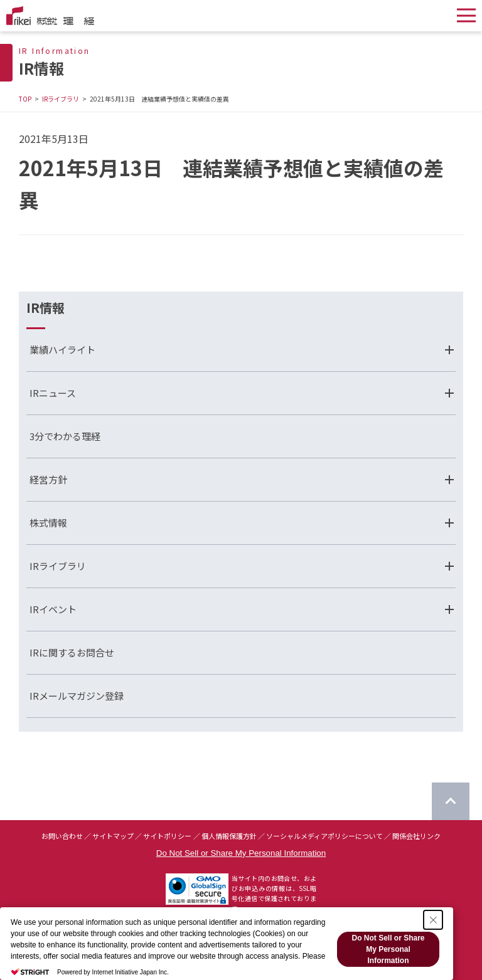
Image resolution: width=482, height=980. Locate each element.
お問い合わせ (62, 836)
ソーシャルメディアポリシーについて (324, 836)
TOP (25, 99)
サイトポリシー (167, 836)
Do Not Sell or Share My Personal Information (241, 853)
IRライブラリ (61, 99)
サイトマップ (113, 836)
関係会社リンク (416, 836)
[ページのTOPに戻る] (451, 801)
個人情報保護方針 (229, 836)
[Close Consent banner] (433, 920)
